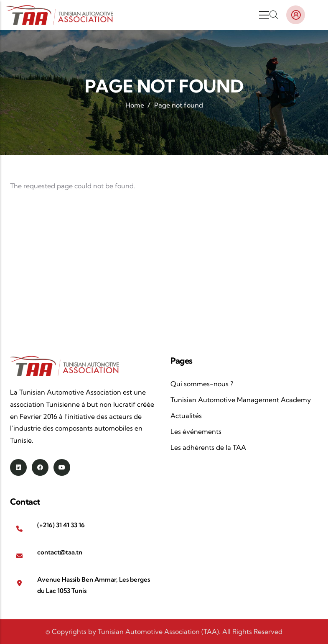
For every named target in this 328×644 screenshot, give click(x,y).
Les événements (196, 431)
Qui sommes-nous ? (202, 384)
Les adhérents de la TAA (208, 447)
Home (135, 105)
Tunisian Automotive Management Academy (241, 400)
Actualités (186, 416)
